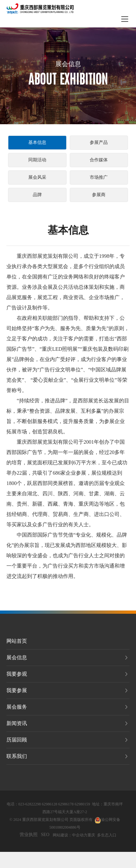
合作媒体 (99, 160)
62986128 (50, 804)
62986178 (66, 804)
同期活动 (37, 160)
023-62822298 (30, 804)
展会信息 (68, 64)
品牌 (37, 195)
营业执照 (29, 835)
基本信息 (37, 142)
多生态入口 (107, 835)
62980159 (82, 804)
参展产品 (99, 142)
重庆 (91, 835)
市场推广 (99, 177)
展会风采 (37, 177)
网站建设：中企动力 (70, 835)
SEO (45, 835)
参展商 (99, 195)
